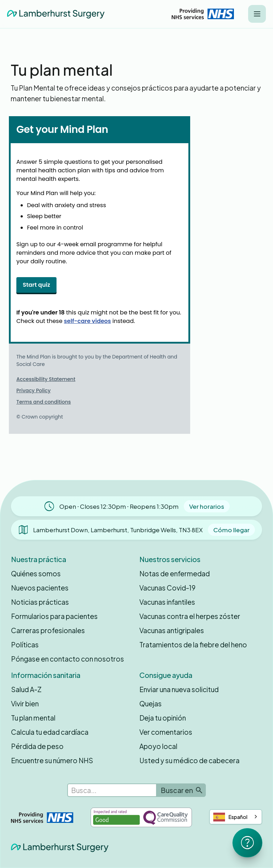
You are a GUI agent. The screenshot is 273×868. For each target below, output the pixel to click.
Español (230, 817)
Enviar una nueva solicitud (179, 689)
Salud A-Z (26, 689)
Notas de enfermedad (175, 573)
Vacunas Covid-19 (167, 588)
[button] (257, 14)
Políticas (25, 645)
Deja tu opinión (163, 718)
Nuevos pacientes (40, 588)
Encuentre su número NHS (52, 760)
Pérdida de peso (37, 746)
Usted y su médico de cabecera (189, 760)
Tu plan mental (33, 718)
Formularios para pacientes (54, 616)
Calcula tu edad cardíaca (50, 732)
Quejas (151, 703)
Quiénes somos (36, 573)
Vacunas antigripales (172, 630)
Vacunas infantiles (167, 602)
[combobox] (236, 817)
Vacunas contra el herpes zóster (190, 616)
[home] (56, 14)
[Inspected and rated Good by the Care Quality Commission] (141, 817)
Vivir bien (25, 703)
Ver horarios (207, 506)
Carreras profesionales (48, 630)
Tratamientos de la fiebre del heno (193, 645)
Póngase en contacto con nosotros (68, 659)
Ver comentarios (166, 732)
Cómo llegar (231, 530)
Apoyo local (158, 746)
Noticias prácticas (40, 602)
